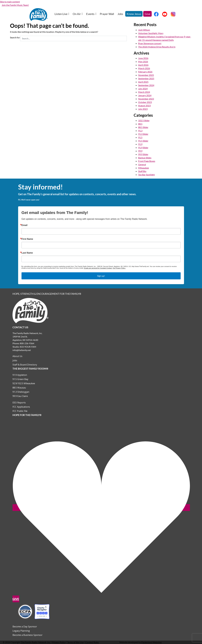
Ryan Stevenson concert (150, 43)
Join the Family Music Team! (15, 5)
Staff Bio (142, 171)
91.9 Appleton (20, 375)
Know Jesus (134, 14)
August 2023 (144, 106)
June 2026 (143, 58)
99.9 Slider (143, 154)
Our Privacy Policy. (119, 268)
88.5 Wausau (19, 388)
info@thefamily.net (22, 350)
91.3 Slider (143, 134)
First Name (27, 239)
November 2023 (146, 99)
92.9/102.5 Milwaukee (24, 383)
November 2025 (146, 75)
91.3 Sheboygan (21, 392)
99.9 (140, 151)
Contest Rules (92, 642)
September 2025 (146, 78)
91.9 (140, 144)
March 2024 (144, 92)
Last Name (27, 253)
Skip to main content (10, 2)
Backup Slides (145, 158)
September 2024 (146, 85)
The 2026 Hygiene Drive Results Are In (157, 47)
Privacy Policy (59, 642)
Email (25, 225)
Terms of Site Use (75, 642)
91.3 (140, 131)
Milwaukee (144, 168)
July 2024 (143, 89)
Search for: (15, 37)
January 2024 (145, 95)
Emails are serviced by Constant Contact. (98, 268)
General (142, 164)
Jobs (120, 14)
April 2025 (143, 82)
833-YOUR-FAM (28, 347)
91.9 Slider (143, 148)
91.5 (140, 137)
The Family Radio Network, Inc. (36, 642)
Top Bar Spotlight (146, 175)
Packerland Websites (151, 642)
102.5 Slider (144, 120)
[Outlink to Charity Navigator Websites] (34, 611)
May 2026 (143, 62)
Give (147, 14)
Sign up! (101, 276)
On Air (78, 14)
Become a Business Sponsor (27, 635)
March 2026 (144, 68)
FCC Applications (21, 407)
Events (91, 14)
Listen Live (62, 14)
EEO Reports (19, 403)
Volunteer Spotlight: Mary (151, 33)
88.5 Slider (143, 127)
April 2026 (143, 65)
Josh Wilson (144, 30)
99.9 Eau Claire (20, 396)
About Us (17, 356)
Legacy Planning (21, 631)
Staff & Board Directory (25, 365)
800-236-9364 (27, 343)
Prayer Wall (107, 14)
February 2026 (145, 72)
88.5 (140, 124)
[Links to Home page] (31, 310)
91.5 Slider (143, 141)
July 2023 (143, 109)
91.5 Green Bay (20, 379)
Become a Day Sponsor (25, 627)
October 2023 (145, 102)
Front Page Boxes (147, 161)
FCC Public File (20, 411)
